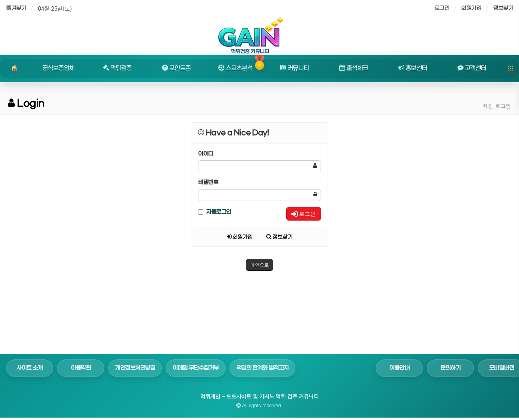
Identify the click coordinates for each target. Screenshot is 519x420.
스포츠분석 (235, 68)
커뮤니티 (295, 68)
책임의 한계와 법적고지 (262, 368)
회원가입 (471, 8)
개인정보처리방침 (135, 368)
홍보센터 (413, 68)
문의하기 (450, 368)
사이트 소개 (30, 368)
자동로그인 (215, 212)
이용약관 (81, 368)
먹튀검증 (117, 68)
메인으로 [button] (259, 265)
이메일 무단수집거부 (196, 368)
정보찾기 (503, 8)
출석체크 (354, 68)
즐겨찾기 (16, 8)
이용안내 (399, 368)
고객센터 (472, 68)
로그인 (304, 214)
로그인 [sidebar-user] (442, 8)
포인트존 (176, 68)
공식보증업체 (58, 68)
